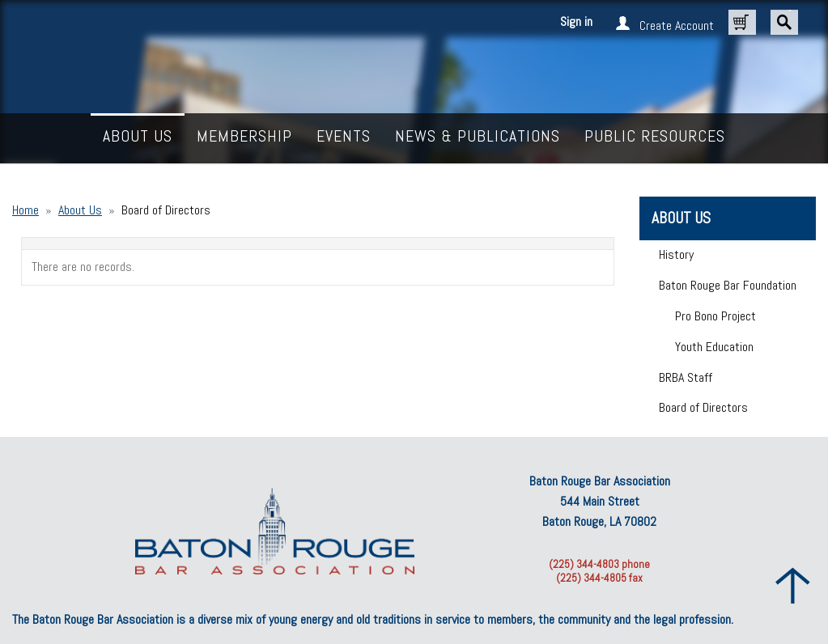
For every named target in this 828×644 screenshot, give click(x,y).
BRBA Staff (686, 377)
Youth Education (714, 347)
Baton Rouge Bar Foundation (728, 285)
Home (25, 210)
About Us (80, 210)
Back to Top (794, 585)
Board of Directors (703, 407)
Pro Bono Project (715, 316)
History (676, 254)
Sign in (576, 21)
